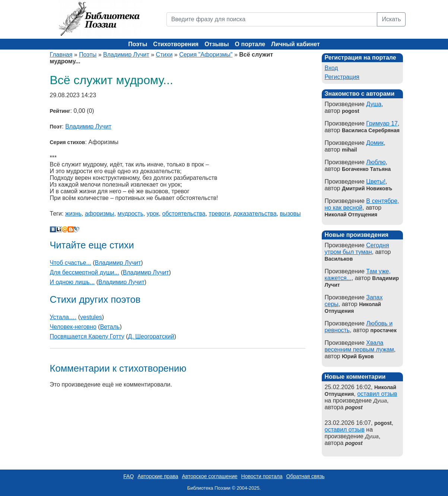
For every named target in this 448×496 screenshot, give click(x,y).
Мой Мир (65, 229)
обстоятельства (184, 214)
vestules (91, 317)
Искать (391, 19)
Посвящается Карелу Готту (87, 336)
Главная (61, 55)
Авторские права (158, 476)
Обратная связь (306, 476)
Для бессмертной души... (85, 272)
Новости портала (262, 476)
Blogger (71, 229)
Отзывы (217, 44)
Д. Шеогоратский (151, 336)
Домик (375, 143)
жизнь (73, 214)
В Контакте (53, 229)
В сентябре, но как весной (362, 204)
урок (153, 214)
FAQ (128, 476)
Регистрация (342, 77)
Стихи (164, 55)
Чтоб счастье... (71, 263)
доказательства (255, 214)
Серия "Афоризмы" (206, 55)
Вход (331, 68)
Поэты (138, 44)
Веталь (110, 327)
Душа (374, 104)
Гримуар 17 (382, 123)
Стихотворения (176, 44)
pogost (354, 407)
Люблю (376, 162)
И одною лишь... (72, 282)
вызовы (290, 214)
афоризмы (100, 214)
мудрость (131, 214)
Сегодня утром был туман (357, 249)
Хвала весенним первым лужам (359, 346)
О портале (250, 44)
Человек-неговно (73, 327)
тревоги (220, 214)
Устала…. (63, 317)
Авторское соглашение (209, 476)
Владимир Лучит (126, 55)
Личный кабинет (296, 44)
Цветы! (376, 182)
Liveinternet (59, 229)
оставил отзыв (377, 394)
